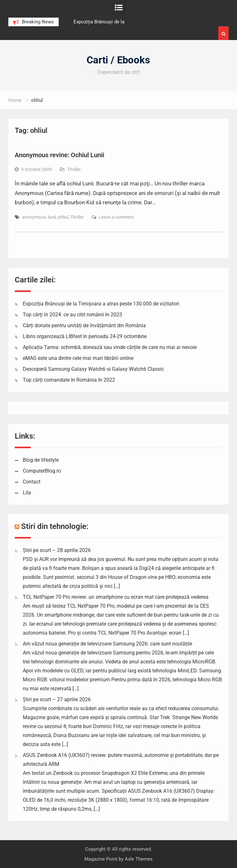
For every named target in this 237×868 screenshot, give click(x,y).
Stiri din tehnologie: (55, 526)
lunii (52, 217)
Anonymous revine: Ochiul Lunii (59, 155)
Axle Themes (139, 859)
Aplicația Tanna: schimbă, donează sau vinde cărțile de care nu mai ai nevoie (110, 347)
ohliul (63, 217)
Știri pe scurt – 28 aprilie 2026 (57, 550)
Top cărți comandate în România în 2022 (69, 380)
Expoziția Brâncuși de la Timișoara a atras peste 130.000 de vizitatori (101, 304)
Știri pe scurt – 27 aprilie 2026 (57, 699)
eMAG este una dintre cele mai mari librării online (78, 358)
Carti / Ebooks (118, 60)
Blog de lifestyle (41, 460)
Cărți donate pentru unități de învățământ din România (84, 325)
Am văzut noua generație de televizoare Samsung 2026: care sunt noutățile (107, 644)
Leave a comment (116, 217)
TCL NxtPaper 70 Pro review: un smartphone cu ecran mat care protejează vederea (116, 597)
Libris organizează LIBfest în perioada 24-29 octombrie (85, 336)
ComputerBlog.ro (42, 471)
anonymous (34, 217)
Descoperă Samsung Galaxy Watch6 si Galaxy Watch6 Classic (93, 369)
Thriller (74, 169)
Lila (27, 493)
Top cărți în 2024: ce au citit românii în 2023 (72, 315)
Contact (32, 482)
